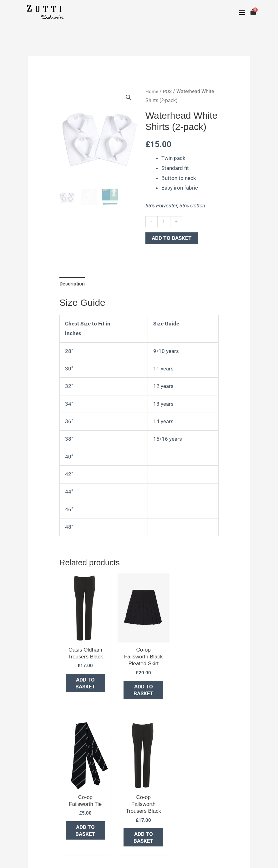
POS (168, 91)
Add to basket (172, 238)
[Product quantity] (164, 221)
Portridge (56, 857)
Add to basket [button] (80, 675)
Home (152, 91)
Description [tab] (73, 284)
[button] (242, 12)
